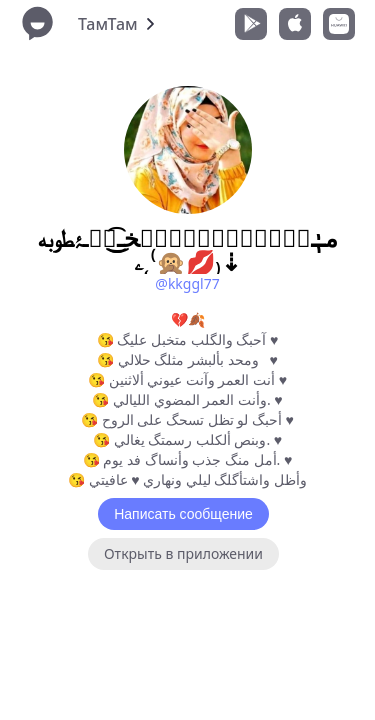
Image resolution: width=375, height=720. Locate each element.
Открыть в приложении (183, 553)
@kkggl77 (187, 283)
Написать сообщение (183, 514)
